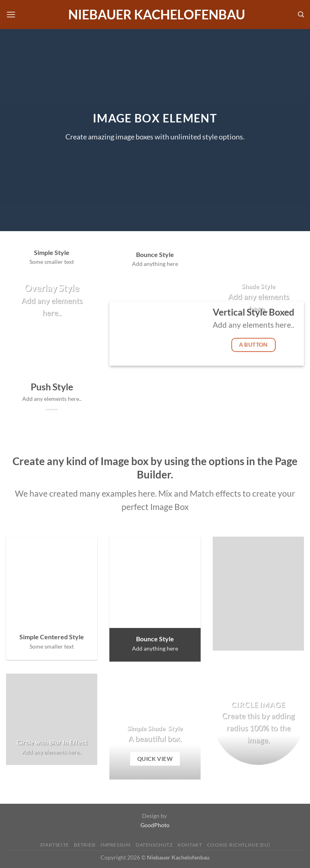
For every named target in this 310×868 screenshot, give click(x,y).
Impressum (116, 845)
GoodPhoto (155, 825)
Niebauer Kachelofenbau (157, 15)
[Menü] (11, 14)
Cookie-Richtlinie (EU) (239, 845)
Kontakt (190, 845)
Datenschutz (154, 845)
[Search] (301, 15)
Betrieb (85, 845)
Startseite (54, 845)
